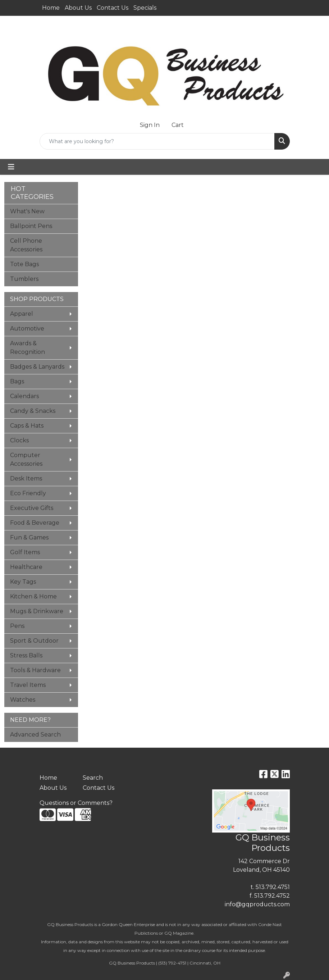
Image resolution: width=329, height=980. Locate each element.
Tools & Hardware (35, 670)
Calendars (24, 396)
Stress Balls (26, 655)
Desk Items (26, 478)
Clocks (19, 440)
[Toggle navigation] (11, 167)
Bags (17, 381)
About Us (78, 8)
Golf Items (25, 552)
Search (93, 778)
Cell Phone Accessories (26, 245)
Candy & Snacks (33, 411)
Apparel (22, 314)
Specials (145, 8)
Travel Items (28, 685)
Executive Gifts (32, 508)
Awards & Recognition (28, 348)
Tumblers (24, 279)
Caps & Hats (27, 426)
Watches (23, 700)
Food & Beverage (35, 523)
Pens (17, 626)
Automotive (27, 329)
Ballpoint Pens (31, 226)
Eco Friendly (28, 493)
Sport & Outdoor (34, 641)
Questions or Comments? (76, 803)
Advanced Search (35, 735)
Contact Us (113, 8)
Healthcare (26, 567)
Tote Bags (24, 264)
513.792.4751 (273, 887)
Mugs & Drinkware (37, 611)
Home (51, 8)
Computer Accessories (26, 459)
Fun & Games (29, 537)
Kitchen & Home (33, 596)
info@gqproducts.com (257, 904)
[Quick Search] (157, 141)
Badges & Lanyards (37, 367)
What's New (27, 211)
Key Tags (23, 582)
